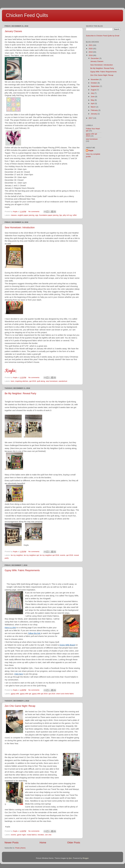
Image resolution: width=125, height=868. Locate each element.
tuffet (75, 215)
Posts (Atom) (20, 848)
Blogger (86, 858)
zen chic (48, 835)
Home (43, 843)
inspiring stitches (22, 381)
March (93, 107)
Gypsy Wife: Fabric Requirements (22, 570)
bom (12, 381)
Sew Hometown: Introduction (20, 227)
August (94, 90)
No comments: (34, 212)
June (93, 97)
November (95, 79)
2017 (91, 118)
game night (21, 835)
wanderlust (63, 381)
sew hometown (52, 381)
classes (14, 215)
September (95, 86)
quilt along (41, 381)
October (94, 83)
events (63, 555)
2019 (91, 52)
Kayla (91, 151)
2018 (91, 55)
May (93, 100)
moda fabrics (32, 835)
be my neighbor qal (31, 555)
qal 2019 (33, 381)
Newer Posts (12, 843)
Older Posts (74, 843)
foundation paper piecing (49, 215)
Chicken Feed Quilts (27, 15)
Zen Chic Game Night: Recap (20, 706)
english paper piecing (26, 215)
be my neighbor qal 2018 (49, 555)
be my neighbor (17, 555)
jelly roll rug (67, 215)
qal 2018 (70, 555)
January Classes (13, 31)
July (93, 93)
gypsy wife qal (26, 694)
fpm (70, 858)
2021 (91, 45)
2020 (91, 49)
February (95, 110)
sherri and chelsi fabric (65, 694)
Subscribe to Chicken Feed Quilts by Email (103, 36)
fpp (61, 215)
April (93, 103)
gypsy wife (15, 694)
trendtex (41, 835)
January (94, 114)
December (95, 58)
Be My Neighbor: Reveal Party (20, 393)
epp (37, 215)
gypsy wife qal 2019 (40, 694)
